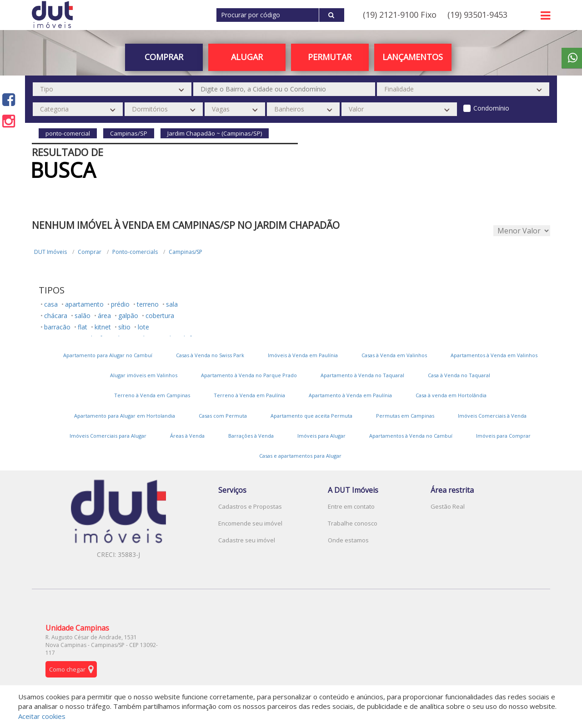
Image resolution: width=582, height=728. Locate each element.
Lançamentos (413, 57)
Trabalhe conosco (353, 523)
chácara (56, 316)
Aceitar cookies (42, 716)
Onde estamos (348, 540)
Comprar (164, 57)
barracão (57, 327)
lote (143, 327)
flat (83, 327)
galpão (128, 316)
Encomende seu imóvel (250, 523)
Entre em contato (351, 506)
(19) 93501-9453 (477, 15)
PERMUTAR (330, 57)
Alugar (247, 57)
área (104, 316)
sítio (124, 327)
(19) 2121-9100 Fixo (400, 15)
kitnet (103, 327)
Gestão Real (448, 506)
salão (83, 316)
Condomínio (491, 108)
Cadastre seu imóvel (247, 540)
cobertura (160, 316)
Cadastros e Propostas (250, 506)
